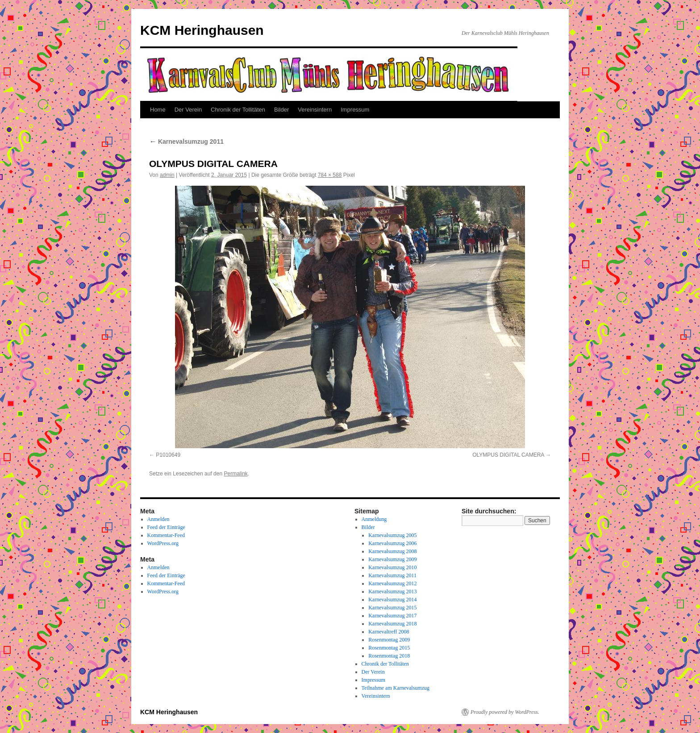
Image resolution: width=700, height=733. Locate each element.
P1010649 (168, 455)
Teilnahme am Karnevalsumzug (396, 688)
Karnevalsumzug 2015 (392, 608)
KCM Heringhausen (202, 30)
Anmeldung (374, 519)
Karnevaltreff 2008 (389, 632)
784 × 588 (330, 175)
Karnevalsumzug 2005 (392, 535)
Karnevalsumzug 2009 (392, 559)
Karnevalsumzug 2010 (392, 567)
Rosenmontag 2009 (389, 640)
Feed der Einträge (166, 527)
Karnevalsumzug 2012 (392, 583)
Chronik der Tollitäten (238, 110)
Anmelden (158, 519)
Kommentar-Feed (166, 535)
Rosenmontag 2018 (389, 656)
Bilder (281, 110)
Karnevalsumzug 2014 (392, 600)
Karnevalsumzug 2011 (186, 142)
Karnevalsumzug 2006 (392, 543)
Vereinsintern (315, 110)
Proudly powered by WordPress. (505, 712)
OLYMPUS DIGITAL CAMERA (508, 455)
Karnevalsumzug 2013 (392, 591)
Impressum (355, 110)
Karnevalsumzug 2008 (392, 551)
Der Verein (188, 110)
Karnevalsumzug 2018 (392, 624)
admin (167, 175)
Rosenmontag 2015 (389, 648)
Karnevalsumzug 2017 (392, 616)
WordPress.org (163, 543)
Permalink (235, 474)
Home (158, 110)
